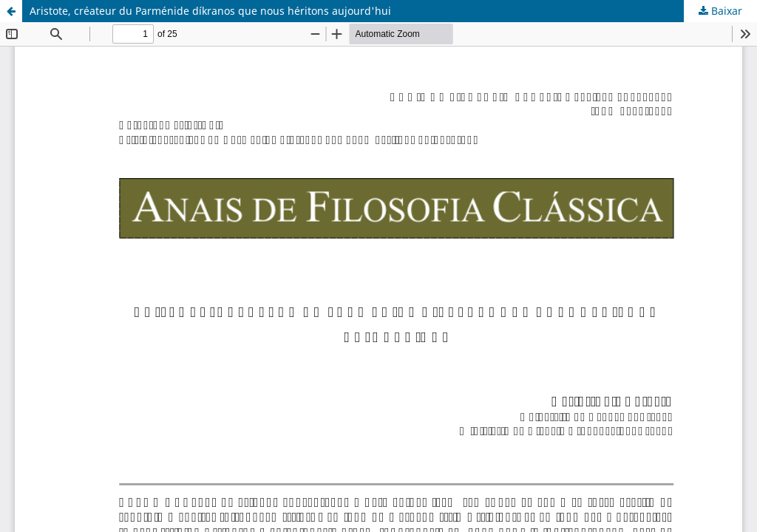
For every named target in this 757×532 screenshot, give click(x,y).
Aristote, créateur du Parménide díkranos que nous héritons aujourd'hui (210, 11)
